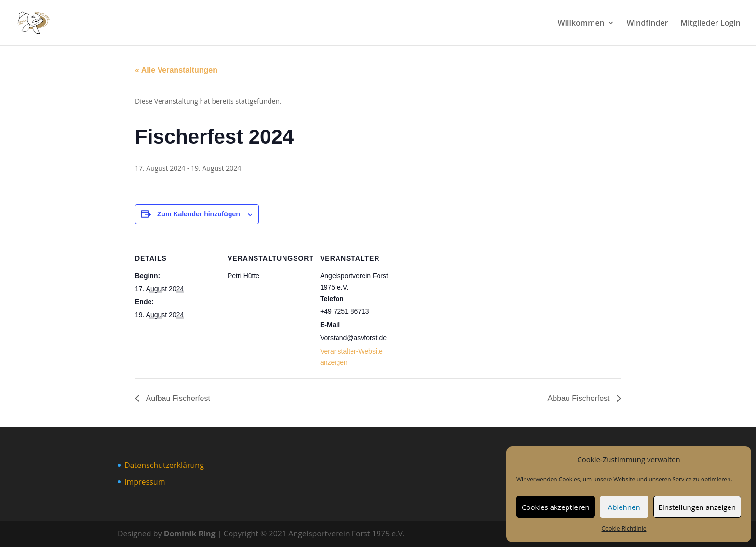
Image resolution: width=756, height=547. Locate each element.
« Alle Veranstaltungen (176, 70)
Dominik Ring (190, 534)
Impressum (145, 482)
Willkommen (581, 24)
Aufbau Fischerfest (177, 398)
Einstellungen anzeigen (697, 507)
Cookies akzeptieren (556, 507)
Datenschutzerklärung (164, 465)
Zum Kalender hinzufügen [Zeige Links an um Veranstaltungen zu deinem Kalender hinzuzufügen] (199, 214)
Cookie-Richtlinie (624, 528)
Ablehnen (624, 507)
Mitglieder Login (710, 24)
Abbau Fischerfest (580, 398)
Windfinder (647, 24)
